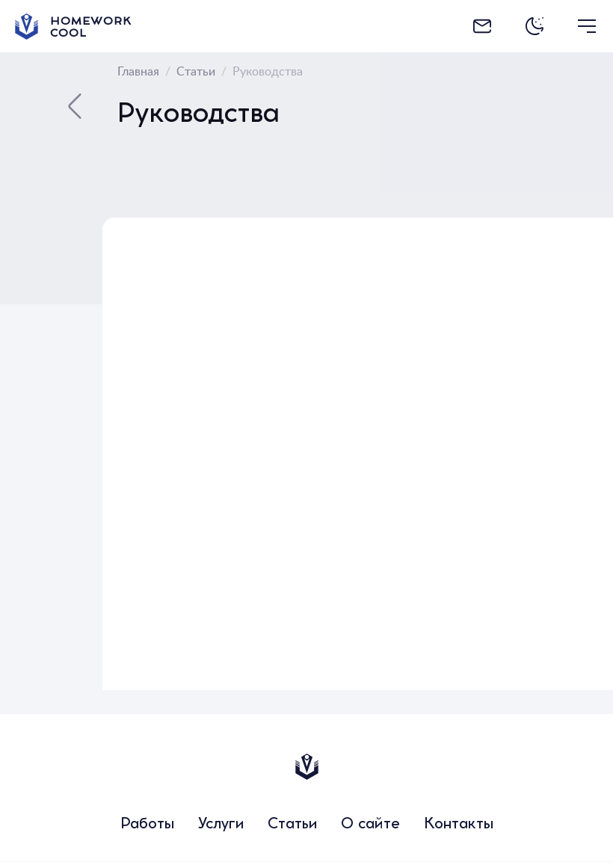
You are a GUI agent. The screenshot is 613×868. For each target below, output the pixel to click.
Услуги (221, 825)
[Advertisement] (536, 442)
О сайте (370, 825)
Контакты (459, 825)
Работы (147, 825)
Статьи (292, 825)
